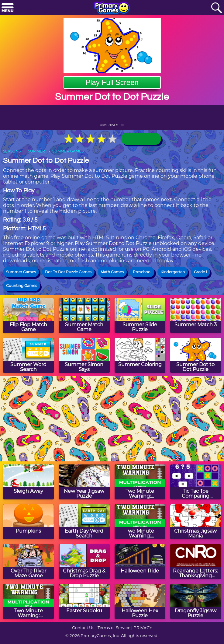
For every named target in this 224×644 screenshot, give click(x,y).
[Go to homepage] (112, 8)
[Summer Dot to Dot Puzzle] (196, 355)
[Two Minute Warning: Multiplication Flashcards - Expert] (140, 482)
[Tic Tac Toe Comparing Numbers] (196, 482)
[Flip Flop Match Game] (28, 315)
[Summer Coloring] (140, 355)
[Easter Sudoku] (84, 602)
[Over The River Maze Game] (28, 562)
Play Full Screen (112, 82)
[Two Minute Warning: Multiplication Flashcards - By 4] (28, 602)
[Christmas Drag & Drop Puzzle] (84, 562)
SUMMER (36, 151)
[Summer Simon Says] (84, 355)
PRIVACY (143, 628)
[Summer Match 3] (196, 315)
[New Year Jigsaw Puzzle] (84, 482)
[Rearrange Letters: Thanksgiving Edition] (196, 562)
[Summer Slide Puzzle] (140, 315)
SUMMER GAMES (68, 151)
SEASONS (12, 151)
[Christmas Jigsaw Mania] (196, 522)
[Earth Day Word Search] (84, 522)
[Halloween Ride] (140, 562)
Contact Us (83, 628)
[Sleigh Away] (28, 482)
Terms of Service (114, 628)
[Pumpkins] (28, 522)
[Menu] (8, 8)
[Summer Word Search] (28, 355)
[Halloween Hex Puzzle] (140, 602)
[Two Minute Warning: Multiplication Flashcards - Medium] (140, 522)
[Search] (216, 8)
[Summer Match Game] (84, 315)
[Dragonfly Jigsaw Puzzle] (196, 602)
